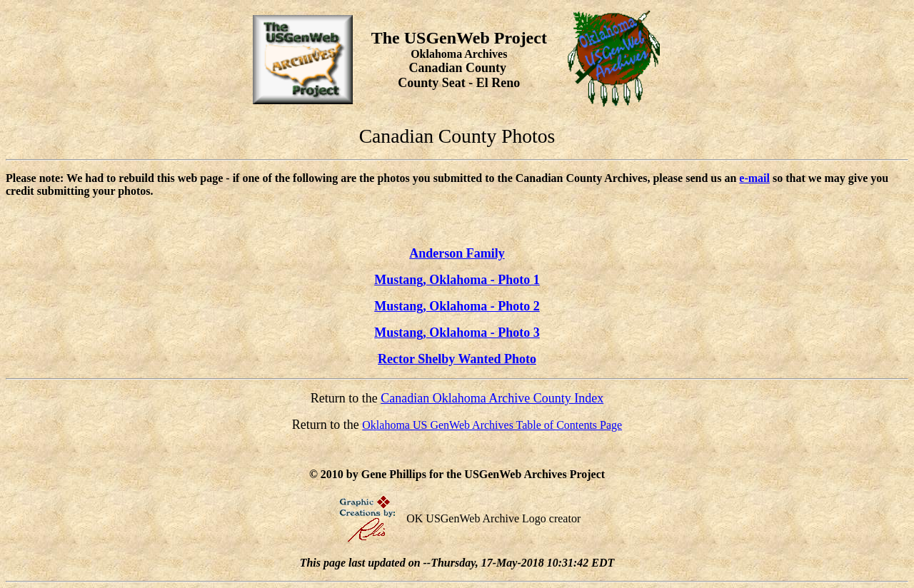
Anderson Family (457, 253)
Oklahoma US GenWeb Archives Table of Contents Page (492, 425)
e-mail (754, 178)
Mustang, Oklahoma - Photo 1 (457, 280)
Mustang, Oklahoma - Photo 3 (457, 333)
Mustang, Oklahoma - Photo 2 (457, 306)
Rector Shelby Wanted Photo (457, 359)
